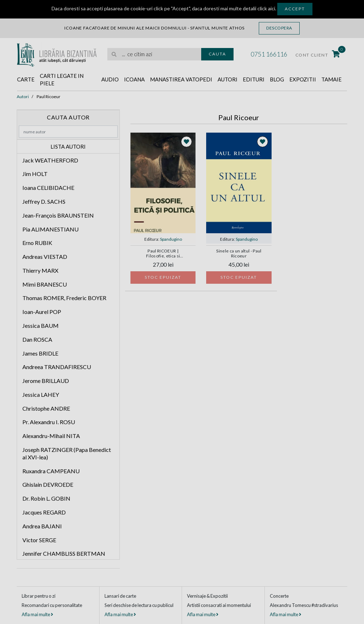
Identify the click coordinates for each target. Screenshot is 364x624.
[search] (154, 54)
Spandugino (171, 239)
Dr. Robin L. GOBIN (46, 498)
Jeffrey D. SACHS (44, 201)
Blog (277, 79)
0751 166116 (269, 54)
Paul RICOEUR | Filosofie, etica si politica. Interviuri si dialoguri (163, 254)
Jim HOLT (35, 174)
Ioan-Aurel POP (42, 312)
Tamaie (331, 79)
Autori (227, 79)
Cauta (217, 54)
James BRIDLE (40, 353)
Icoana (134, 79)
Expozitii (303, 79)
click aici (266, 8)
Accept (295, 9)
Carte (26, 79)
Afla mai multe (37, 614)
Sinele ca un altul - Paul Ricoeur (239, 254)
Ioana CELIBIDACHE (48, 188)
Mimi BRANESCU (45, 284)
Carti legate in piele (62, 79)
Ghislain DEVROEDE (48, 484)
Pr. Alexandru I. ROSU (49, 422)
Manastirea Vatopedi (181, 79)
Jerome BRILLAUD (46, 381)
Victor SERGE (39, 540)
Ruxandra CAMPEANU (51, 471)
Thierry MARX (40, 270)
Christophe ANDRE (46, 408)
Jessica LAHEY (41, 394)
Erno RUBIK (37, 243)
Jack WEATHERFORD (50, 160)
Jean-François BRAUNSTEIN (58, 215)
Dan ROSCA (37, 339)
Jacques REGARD (44, 512)
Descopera (279, 28)
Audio (110, 79)
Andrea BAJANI (42, 526)
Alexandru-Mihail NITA (51, 436)
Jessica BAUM (41, 326)
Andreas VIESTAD (45, 257)
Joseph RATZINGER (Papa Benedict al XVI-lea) (67, 453)
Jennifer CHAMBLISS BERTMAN (64, 553)
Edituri (254, 79)
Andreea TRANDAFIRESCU (57, 367)
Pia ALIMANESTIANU (50, 229)
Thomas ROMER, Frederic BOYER (64, 298)
